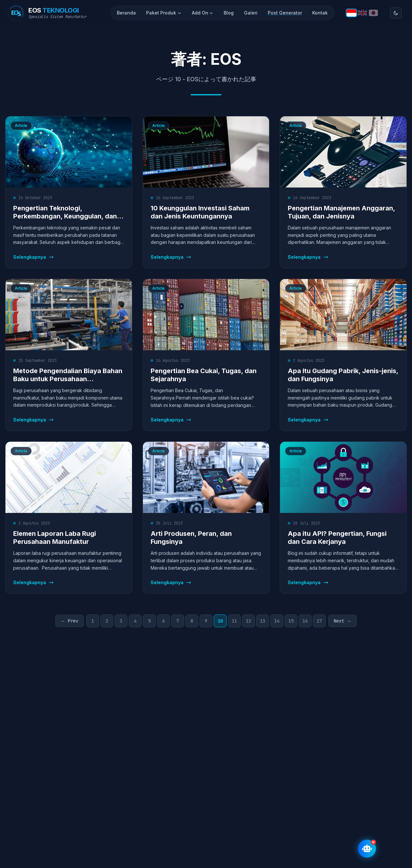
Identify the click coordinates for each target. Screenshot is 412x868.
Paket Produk (164, 13)
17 (319, 621)
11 (234, 621)
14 (277, 621)
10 (220, 621)
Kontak (320, 13)
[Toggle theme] (396, 13)
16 (305, 621)
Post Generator (285, 13)
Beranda (126, 13)
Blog (229, 13)
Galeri (251, 13)
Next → (342, 621)
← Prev (70, 621)
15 (291, 621)
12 (248, 621)
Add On (203, 13)
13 (263, 621)
